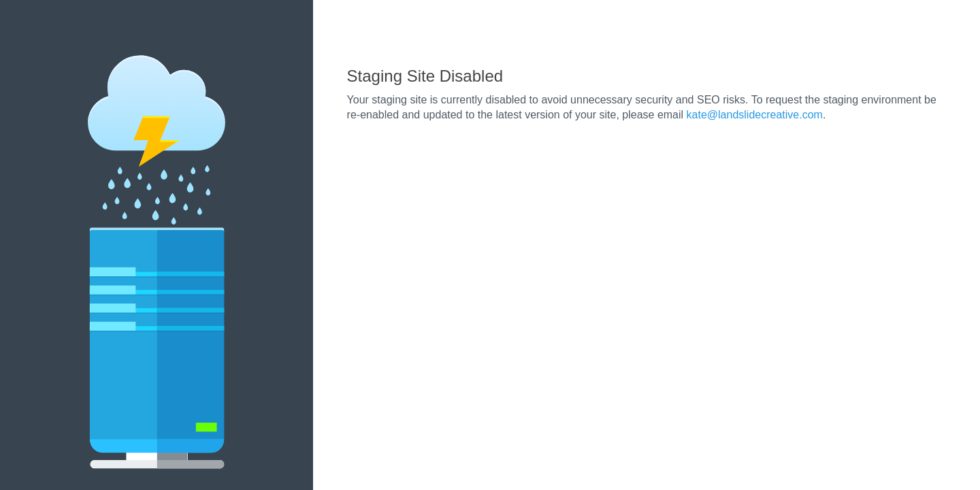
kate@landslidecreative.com (755, 115)
